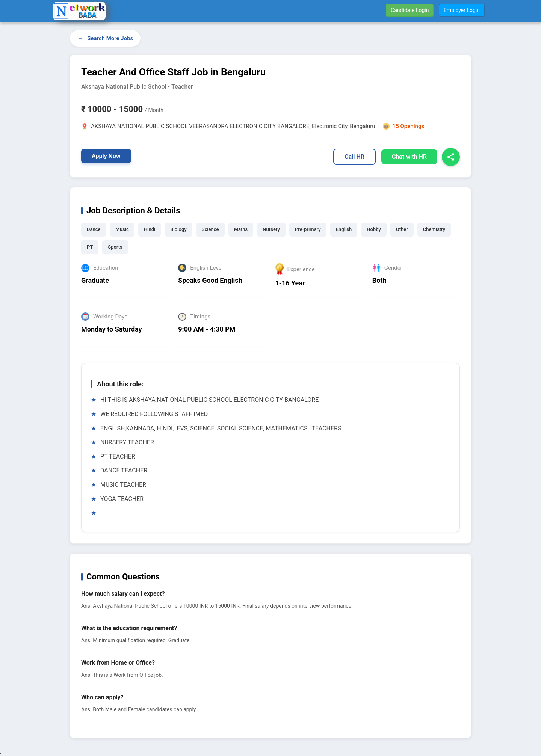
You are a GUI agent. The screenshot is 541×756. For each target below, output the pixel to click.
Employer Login (462, 10)
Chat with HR (409, 157)
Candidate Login (410, 10)
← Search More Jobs (105, 38)
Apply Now (106, 156)
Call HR (354, 157)
